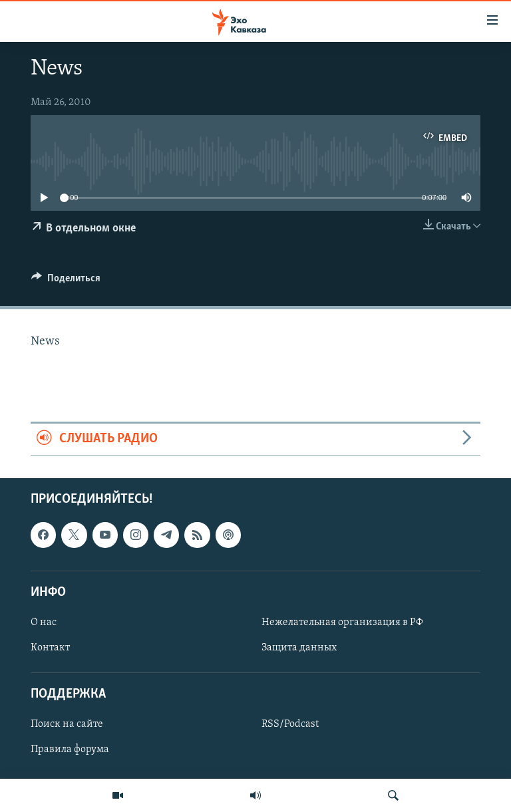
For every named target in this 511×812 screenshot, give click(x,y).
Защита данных (299, 648)
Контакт (50, 648)
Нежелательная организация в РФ (342, 622)
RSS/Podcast (290, 724)
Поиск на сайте (67, 724)
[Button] (66, 281)
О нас (44, 622)
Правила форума (70, 749)
